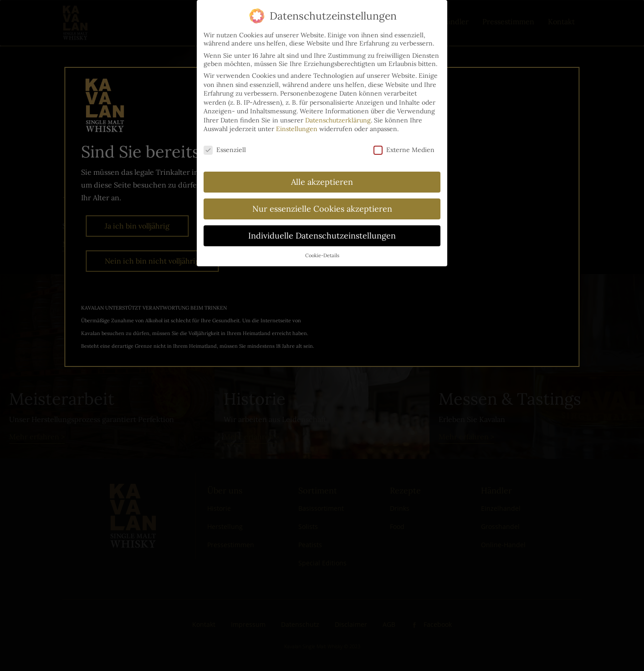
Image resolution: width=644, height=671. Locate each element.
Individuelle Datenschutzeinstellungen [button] (322, 236)
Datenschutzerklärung (338, 120)
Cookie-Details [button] (322, 255)
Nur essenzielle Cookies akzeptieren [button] (322, 209)
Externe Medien (404, 150)
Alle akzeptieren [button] (322, 182)
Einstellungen (297, 129)
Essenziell (225, 150)
